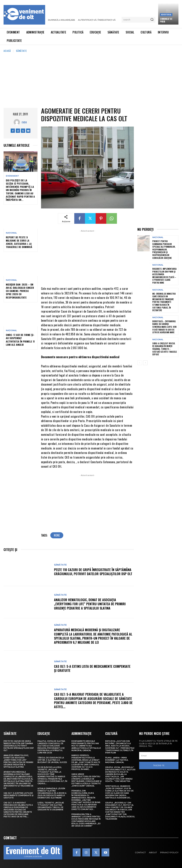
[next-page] (145, 363)
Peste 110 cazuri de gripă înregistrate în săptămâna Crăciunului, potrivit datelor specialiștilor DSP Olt (93, 572)
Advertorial (166, 15)
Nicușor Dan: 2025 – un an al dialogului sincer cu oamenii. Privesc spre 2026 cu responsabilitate (20, 291)
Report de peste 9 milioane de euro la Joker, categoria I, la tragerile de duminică (19, 242)
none (57, 535)
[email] (159, 756)
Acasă (7, 51)
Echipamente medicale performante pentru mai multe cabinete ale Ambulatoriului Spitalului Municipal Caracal (86, 746)
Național (11, 233)
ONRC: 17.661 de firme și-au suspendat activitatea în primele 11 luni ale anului (20, 340)
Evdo (24, 122)
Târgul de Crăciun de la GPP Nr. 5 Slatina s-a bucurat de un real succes (52, 760)
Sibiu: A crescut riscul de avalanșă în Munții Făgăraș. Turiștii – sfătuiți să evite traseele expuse (165, 349)
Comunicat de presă (166, 20)
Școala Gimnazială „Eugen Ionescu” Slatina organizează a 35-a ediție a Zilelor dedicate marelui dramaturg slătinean (52, 793)
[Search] (152, 20)
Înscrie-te (159, 765)
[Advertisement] (91, 79)
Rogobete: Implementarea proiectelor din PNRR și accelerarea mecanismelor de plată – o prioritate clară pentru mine (164, 276)
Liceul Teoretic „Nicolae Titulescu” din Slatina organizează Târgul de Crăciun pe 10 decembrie (51, 806)
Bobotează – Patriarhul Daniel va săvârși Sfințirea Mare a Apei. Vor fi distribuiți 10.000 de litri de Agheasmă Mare (164, 327)
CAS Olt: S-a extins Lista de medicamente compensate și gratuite (92, 668)
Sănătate (21, 51)
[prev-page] (140, 363)
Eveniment (12, 176)
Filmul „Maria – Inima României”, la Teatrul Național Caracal (117, 760)
